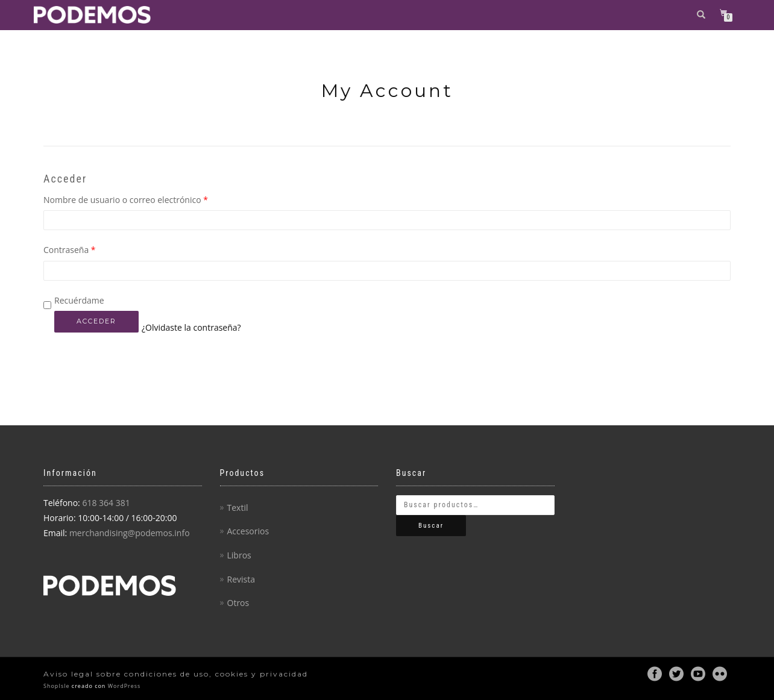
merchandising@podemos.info (130, 533)
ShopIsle (58, 686)
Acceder (96, 321)
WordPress (123, 686)
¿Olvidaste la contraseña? (191, 327)
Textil (238, 508)
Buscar (431, 526)
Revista (241, 579)
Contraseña (70, 250)
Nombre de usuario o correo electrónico (126, 200)
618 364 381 (106, 503)
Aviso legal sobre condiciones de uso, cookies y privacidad (176, 674)
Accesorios (248, 531)
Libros (239, 555)
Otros (238, 603)
